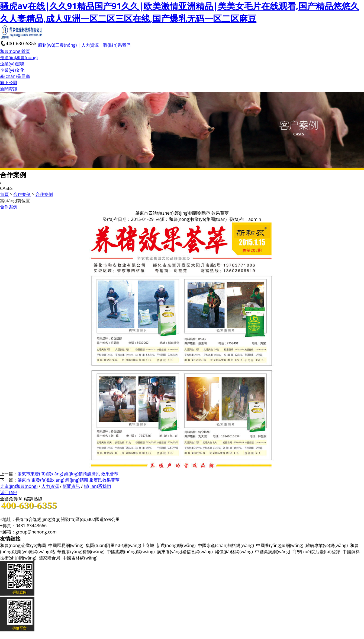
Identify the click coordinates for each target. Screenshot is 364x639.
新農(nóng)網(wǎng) (176, 545)
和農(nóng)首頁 (15, 51)
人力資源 (90, 45)
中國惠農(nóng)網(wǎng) (131, 552)
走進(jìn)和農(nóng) (19, 58)
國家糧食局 (49, 558)
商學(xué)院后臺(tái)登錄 (316, 552)
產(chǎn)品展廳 (15, 76)
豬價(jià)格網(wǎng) (234, 552)
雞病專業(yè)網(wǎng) (327, 545)
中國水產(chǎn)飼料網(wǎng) (226, 545)
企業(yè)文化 (12, 70)
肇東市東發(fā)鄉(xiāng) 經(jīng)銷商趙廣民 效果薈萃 (68, 474)
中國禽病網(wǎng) (273, 552)
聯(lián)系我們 (117, 45)
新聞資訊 (9, 89)
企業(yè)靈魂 (12, 64)
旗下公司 (9, 82)
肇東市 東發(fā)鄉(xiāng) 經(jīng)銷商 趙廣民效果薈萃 (68, 480)
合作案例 (22, 194)
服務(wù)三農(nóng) (57, 45)
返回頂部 (9, 492)
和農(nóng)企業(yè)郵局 (23, 545)
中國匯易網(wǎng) (66, 545)
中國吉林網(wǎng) (80, 558)
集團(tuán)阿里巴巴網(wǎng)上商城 (120, 545)
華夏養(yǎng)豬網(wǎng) (81, 552)
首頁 (4, 194)
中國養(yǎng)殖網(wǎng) (280, 545)
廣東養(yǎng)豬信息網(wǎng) (185, 552)
